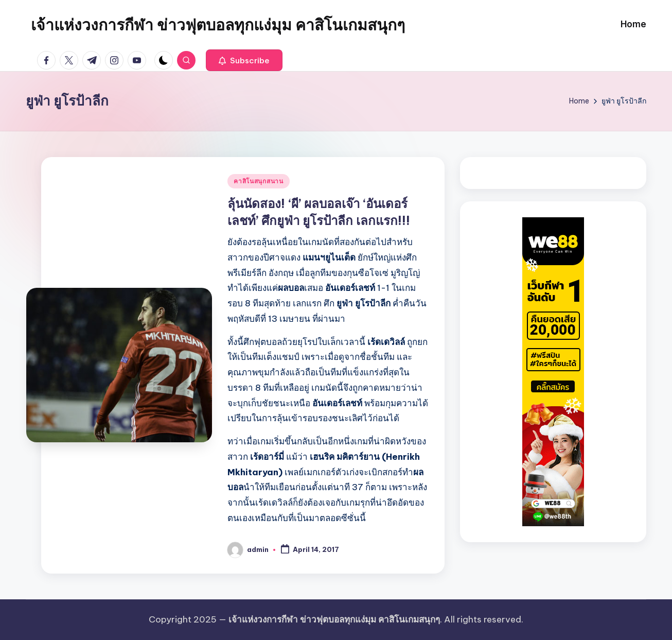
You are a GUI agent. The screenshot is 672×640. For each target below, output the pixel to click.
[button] (244, 60)
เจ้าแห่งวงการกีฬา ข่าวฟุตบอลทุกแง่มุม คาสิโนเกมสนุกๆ (218, 25)
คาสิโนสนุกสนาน (259, 181)
